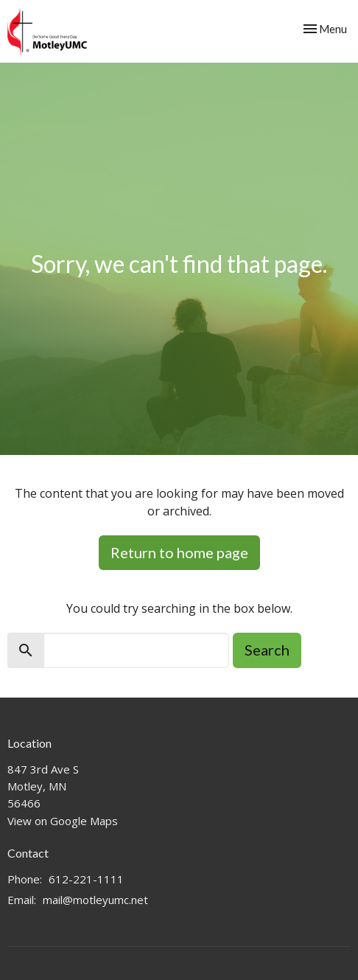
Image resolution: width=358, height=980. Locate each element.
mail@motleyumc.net (95, 900)
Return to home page (179, 552)
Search (267, 650)
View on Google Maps (63, 821)
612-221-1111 (86, 879)
